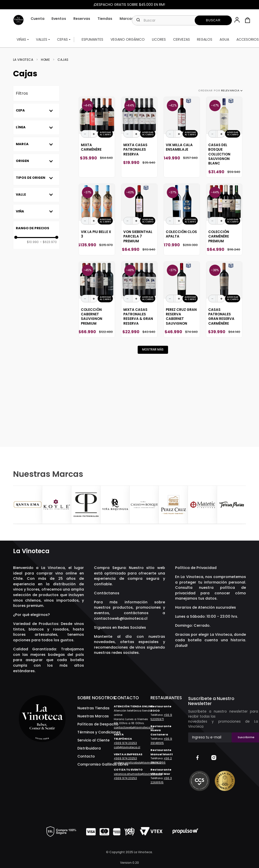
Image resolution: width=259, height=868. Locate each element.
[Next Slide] (241, 505)
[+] (94, 134)
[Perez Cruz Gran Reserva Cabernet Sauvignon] (182, 300)
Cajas (63, 60)
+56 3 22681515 (161, 780)
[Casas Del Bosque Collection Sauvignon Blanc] (224, 137)
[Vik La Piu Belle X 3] (97, 219)
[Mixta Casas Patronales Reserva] (139, 137)
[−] (85, 134)
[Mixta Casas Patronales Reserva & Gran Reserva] (139, 300)
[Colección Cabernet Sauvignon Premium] (97, 300)
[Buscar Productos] (213, 20)
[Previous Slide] (18, 505)
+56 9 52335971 (161, 717)
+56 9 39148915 (161, 741)
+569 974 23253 (125, 743)
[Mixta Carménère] (97, 137)
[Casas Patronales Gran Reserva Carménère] (224, 300)
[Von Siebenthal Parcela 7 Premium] (139, 219)
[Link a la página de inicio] (25, 60)
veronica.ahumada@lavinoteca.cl (138, 774)
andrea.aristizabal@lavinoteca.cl (138, 763)
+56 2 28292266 (161, 760)
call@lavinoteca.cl (127, 747)
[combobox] (182, 20)
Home (45, 60)
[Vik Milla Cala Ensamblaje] (182, 137)
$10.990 (33, 242)
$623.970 (48, 242)
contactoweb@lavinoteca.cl (121, 618)
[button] (238, 20)
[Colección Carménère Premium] (224, 219)
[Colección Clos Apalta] (182, 219)
